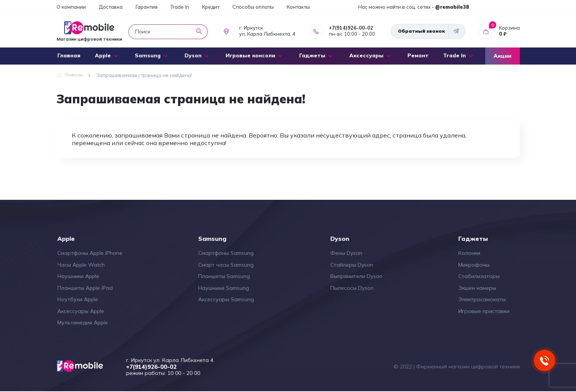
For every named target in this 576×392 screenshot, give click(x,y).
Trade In (180, 7)
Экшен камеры (477, 288)
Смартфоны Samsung (226, 253)
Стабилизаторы (479, 276)
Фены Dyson (346, 253)
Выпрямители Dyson (356, 276)
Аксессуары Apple (81, 311)
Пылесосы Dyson (352, 288)
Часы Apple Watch (81, 265)
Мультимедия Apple (83, 322)
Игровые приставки (484, 311)
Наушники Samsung (224, 288)
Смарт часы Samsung (226, 265)
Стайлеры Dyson (352, 265)
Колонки (469, 253)
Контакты (298, 7)
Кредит (211, 7)
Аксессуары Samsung (226, 299)
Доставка (111, 7)
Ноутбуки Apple (78, 299)
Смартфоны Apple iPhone (90, 253)
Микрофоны (474, 265)
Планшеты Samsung (224, 276)
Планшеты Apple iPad (85, 288)
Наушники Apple (78, 276)
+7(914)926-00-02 (351, 28)
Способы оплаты (253, 7)
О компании (71, 7)
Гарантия (147, 7)
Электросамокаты (482, 299)
